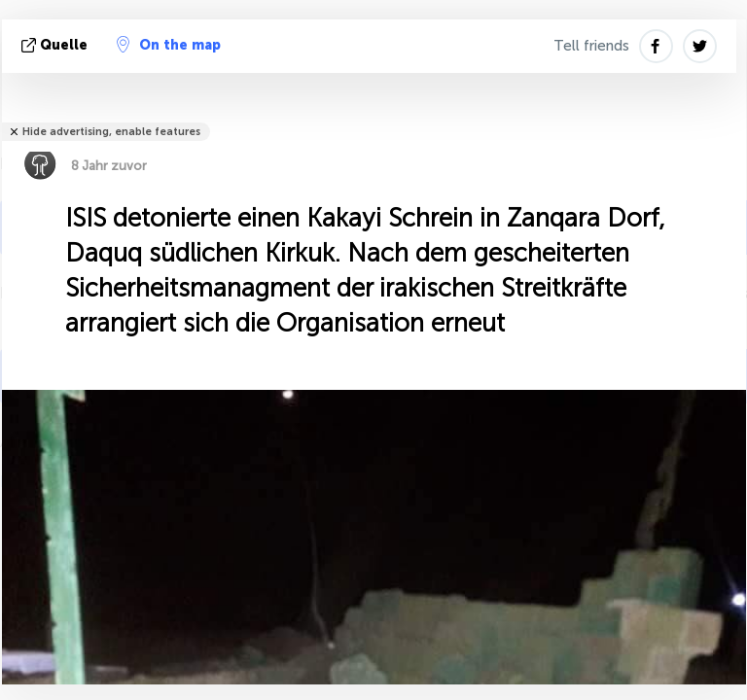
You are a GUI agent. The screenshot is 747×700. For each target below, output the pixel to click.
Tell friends (591, 46)
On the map (169, 45)
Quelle (56, 45)
